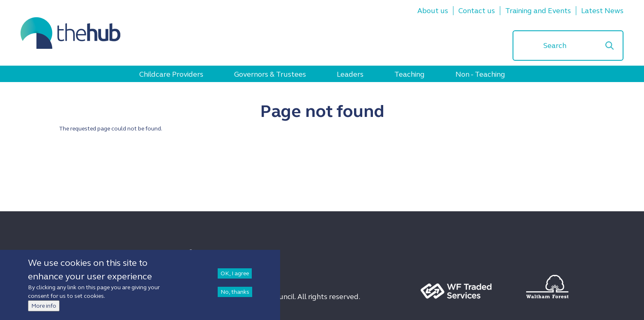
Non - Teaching (480, 74)
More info (44, 306)
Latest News (602, 11)
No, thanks (235, 292)
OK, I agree (235, 273)
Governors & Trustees (270, 74)
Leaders (350, 74)
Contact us (477, 11)
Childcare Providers (171, 74)
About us (433, 11)
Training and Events (538, 11)
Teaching (409, 74)
